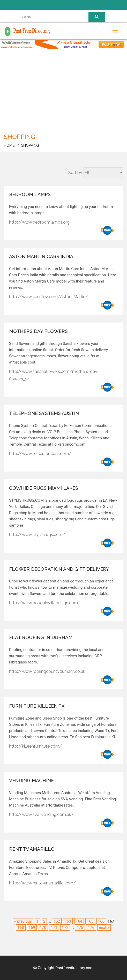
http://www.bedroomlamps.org (39, 222)
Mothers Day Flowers (38, 331)
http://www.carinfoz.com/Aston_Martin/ (48, 297)
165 (90, 921)
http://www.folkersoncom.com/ (40, 454)
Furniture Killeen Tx (37, 706)
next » (104, 928)
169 (32, 928)
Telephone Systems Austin (44, 413)
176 (91, 928)
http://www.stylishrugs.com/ (37, 535)
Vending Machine (31, 780)
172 (65, 928)
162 (57, 921)
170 (43, 928)
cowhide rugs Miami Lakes (44, 488)
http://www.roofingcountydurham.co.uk (47, 671)
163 (68, 921)
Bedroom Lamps (30, 194)
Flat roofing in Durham (41, 637)
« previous (23, 921)
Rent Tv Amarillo (32, 849)
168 (21, 928)
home (9, 145)
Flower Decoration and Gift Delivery (59, 569)
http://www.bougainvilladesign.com (43, 603)
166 (101, 921)
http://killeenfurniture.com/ (35, 746)
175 (80, 928)
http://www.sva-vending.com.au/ (42, 814)
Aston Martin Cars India (41, 256)
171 (54, 928)
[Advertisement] (65, 93)
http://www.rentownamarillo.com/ (42, 883)
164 (79, 921)
